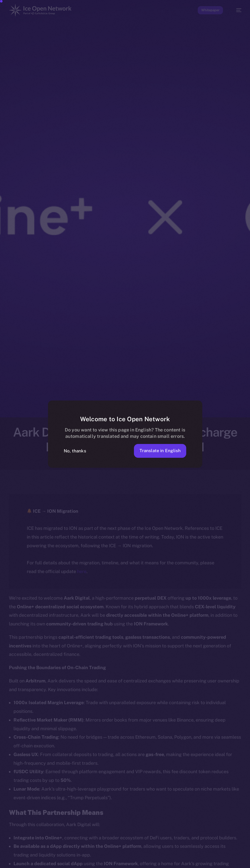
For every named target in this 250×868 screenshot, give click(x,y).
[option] (3, 864)
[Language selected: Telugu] (120, 864)
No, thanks (75, 451)
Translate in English (160, 451)
